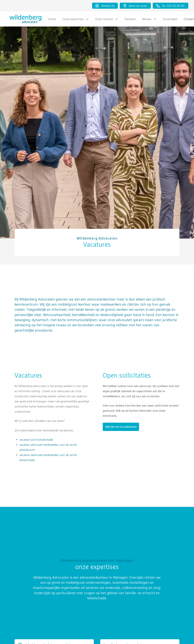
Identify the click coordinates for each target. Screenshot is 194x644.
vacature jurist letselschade (36, 440)
